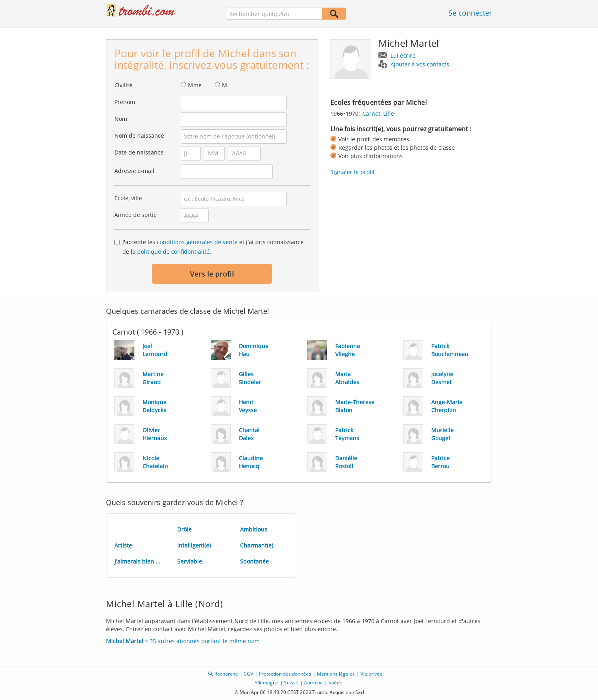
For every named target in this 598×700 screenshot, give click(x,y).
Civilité (123, 85)
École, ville (128, 198)
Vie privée (371, 674)
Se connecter (470, 13)
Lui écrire (403, 55)
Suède (335, 683)
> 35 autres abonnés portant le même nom (183, 641)
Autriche (313, 683)
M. (225, 85)
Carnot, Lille (378, 113)
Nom (121, 119)
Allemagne (266, 683)
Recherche (226, 674)
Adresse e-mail (134, 171)
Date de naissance (139, 152)
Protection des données (285, 674)
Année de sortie (136, 215)
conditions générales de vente (197, 242)
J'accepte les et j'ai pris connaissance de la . (213, 247)
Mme (195, 85)
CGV (248, 674)
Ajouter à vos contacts (420, 64)
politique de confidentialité (173, 252)
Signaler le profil (352, 172)
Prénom (125, 102)
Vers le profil (212, 274)
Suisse (291, 683)
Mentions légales (336, 674)
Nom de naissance (139, 135)
